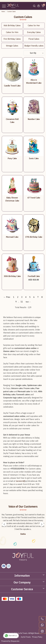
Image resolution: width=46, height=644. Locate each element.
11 (22, 302)
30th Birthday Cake (12, 276)
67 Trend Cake (34, 198)
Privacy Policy (37, 637)
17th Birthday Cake (34, 237)
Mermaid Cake (12, 237)
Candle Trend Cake (12, 86)
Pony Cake (12, 158)
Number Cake (34, 119)
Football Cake (34, 276)
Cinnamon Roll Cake (12, 121)
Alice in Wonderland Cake (34, 81)
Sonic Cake (34, 158)
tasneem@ (20, 481)
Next (42, 524)
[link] (34, 6)
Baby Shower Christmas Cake (12, 199)
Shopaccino (15, 641)
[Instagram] (9, 566)
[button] (38, 6)
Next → (28, 302)
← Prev (7, 297)
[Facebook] (4, 566)
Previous (4, 524)
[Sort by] (34, 53)
